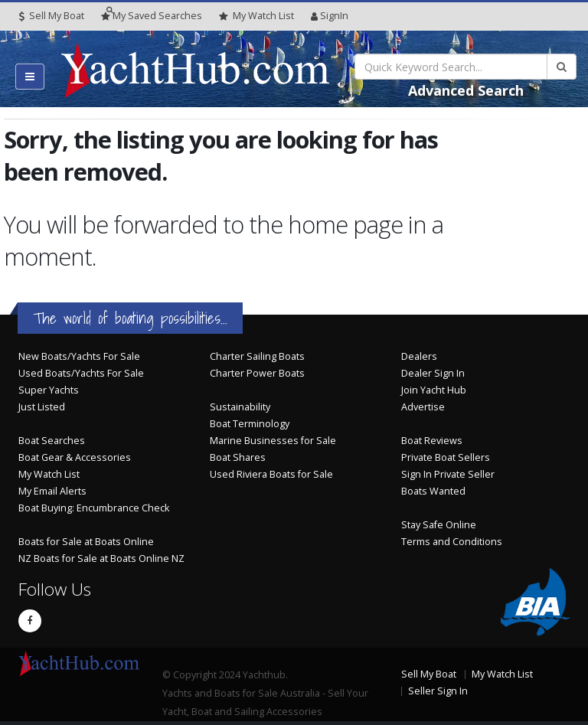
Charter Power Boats (257, 373)
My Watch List (49, 474)
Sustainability (240, 407)
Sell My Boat (52, 16)
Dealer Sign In (433, 373)
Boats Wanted (433, 491)
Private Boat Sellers (446, 457)
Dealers (419, 356)
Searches (152, 16)
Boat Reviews (432, 441)
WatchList (256, 16)
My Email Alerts (52, 491)
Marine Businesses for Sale (273, 441)
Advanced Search (466, 90)
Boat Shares (238, 457)
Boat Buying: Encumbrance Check (94, 508)
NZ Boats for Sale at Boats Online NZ (101, 558)
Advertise (423, 407)
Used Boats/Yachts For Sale (81, 373)
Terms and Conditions (452, 542)
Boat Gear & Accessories (75, 457)
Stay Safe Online (439, 525)
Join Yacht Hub (434, 390)
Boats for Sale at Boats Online (86, 542)
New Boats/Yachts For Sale (79, 356)
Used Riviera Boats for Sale (271, 474)
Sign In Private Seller (448, 474)
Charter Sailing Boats (257, 356)
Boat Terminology (250, 424)
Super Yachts (49, 390)
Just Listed (42, 407)
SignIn (330, 16)
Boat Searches (52, 441)
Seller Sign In (438, 691)
